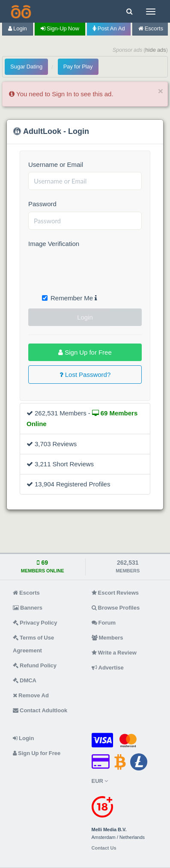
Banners (28, 608)
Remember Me (69, 298)
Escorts (151, 28)
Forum (104, 623)
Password (42, 204)
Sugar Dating (26, 67)
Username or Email (56, 164)
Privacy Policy (35, 623)
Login (18, 28)
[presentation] (93, 268)
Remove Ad (31, 695)
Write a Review (114, 653)
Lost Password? (85, 375)
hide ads (156, 50)
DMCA (25, 680)
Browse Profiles (116, 608)
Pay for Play (78, 67)
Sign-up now (60, 28)
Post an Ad (109, 28)
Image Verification (54, 244)
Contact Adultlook (40, 710)
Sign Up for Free (85, 352)
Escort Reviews (115, 593)
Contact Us (104, 848)
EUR (100, 781)
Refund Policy (35, 665)
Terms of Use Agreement (33, 644)
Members (107, 638)
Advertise (108, 668)
